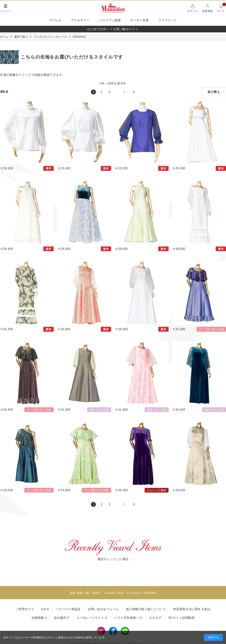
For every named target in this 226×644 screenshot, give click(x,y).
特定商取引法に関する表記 (192, 609)
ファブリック (168, 20)
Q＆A (45, 609)
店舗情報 (38, 618)
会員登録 (207, 11)
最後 (134, 92)
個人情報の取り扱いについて (146, 609)
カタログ (155, 618)
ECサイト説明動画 (181, 618)
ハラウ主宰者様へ (127, 618)
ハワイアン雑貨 (110, 20)
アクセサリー (80, 20)
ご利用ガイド (25, 609)
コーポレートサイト (90, 618)
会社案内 (60, 618)
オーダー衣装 (139, 20)
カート (222, 8)
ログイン (193, 11)
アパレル (55, 20)
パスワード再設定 (68, 609)
